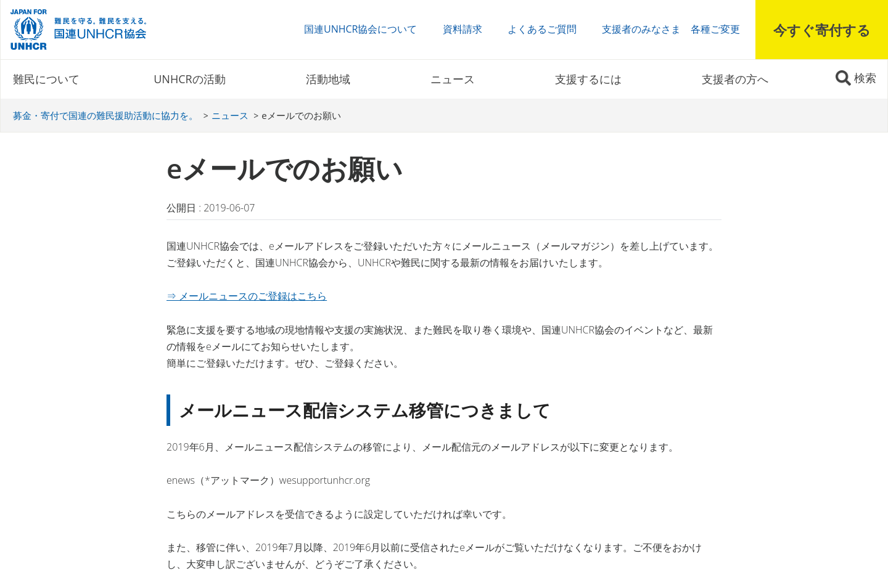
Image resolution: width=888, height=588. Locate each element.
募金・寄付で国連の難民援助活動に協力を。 (105, 115)
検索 (865, 78)
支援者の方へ (735, 79)
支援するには (588, 79)
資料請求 (462, 29)
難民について (46, 79)
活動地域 (328, 79)
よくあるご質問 (542, 29)
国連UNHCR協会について (360, 29)
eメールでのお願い (301, 115)
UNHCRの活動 (189, 79)
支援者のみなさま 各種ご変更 (671, 29)
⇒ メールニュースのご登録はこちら (247, 296)
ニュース (453, 79)
